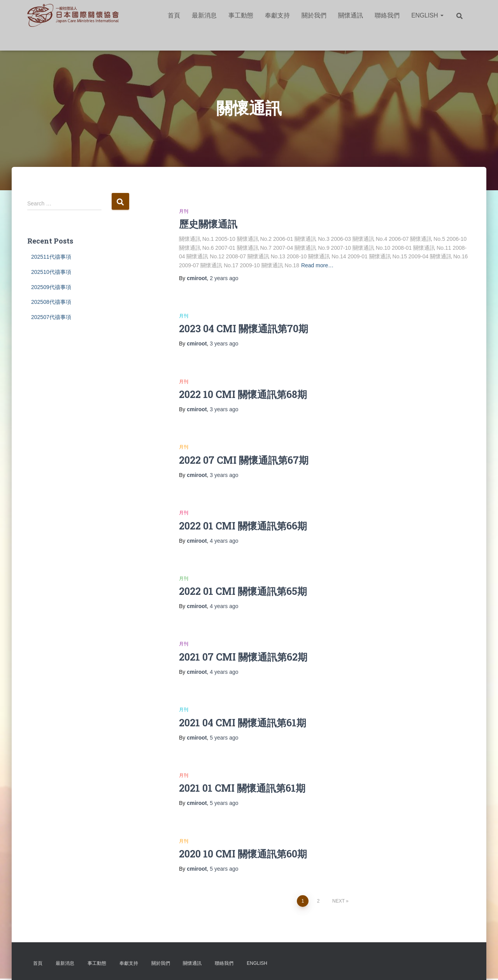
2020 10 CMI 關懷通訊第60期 (243, 854)
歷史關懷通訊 (208, 224)
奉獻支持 (277, 15)
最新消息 (204, 15)
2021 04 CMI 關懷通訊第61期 (243, 723)
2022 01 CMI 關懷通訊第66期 (243, 526)
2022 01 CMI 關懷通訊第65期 (243, 591)
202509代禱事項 (51, 287)
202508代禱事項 (51, 302)
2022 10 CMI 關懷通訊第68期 (243, 394)
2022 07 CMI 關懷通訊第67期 (244, 460)
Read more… (317, 265)
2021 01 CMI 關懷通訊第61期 (242, 788)
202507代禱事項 (51, 317)
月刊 (184, 211)
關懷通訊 (351, 15)
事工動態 (241, 15)
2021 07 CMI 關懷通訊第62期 (243, 657)
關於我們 (314, 15)
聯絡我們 (387, 15)
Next (338, 901)
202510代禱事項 (51, 272)
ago (224, 278)
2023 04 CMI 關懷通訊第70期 (244, 329)
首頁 (174, 15)
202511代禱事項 (51, 257)
